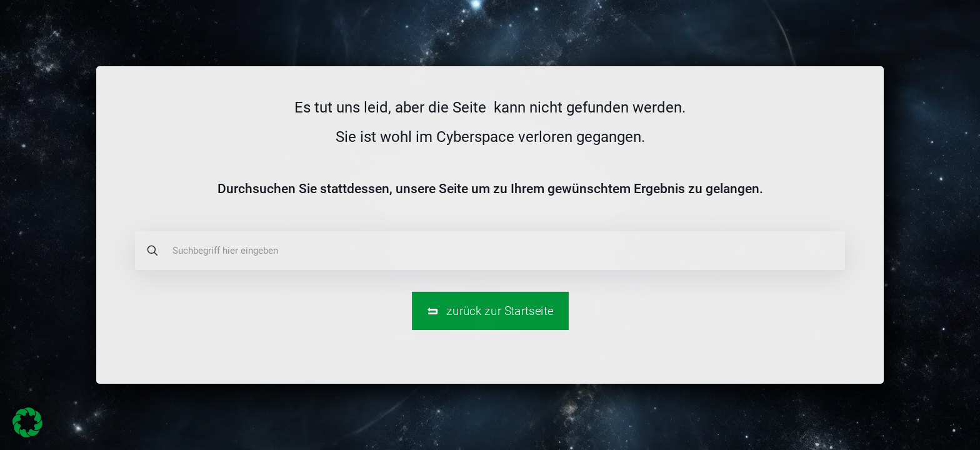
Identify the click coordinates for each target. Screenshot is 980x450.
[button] (27, 422)
